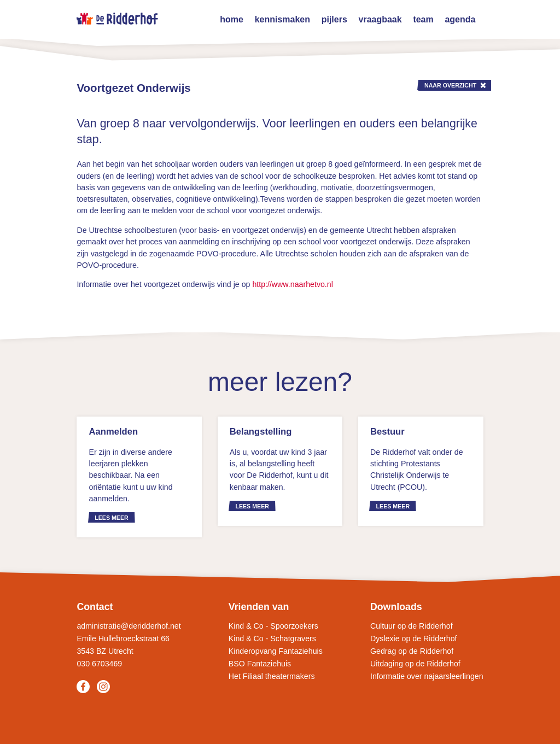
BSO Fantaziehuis (260, 664)
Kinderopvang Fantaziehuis (276, 651)
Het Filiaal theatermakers (272, 676)
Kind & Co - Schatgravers (272, 638)
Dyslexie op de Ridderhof (414, 638)
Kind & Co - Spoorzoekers (273, 626)
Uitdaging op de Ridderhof (415, 664)
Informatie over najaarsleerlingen (427, 676)
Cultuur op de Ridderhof (412, 626)
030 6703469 (99, 664)
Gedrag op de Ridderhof (412, 651)
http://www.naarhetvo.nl (292, 284)
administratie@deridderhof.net (129, 626)
